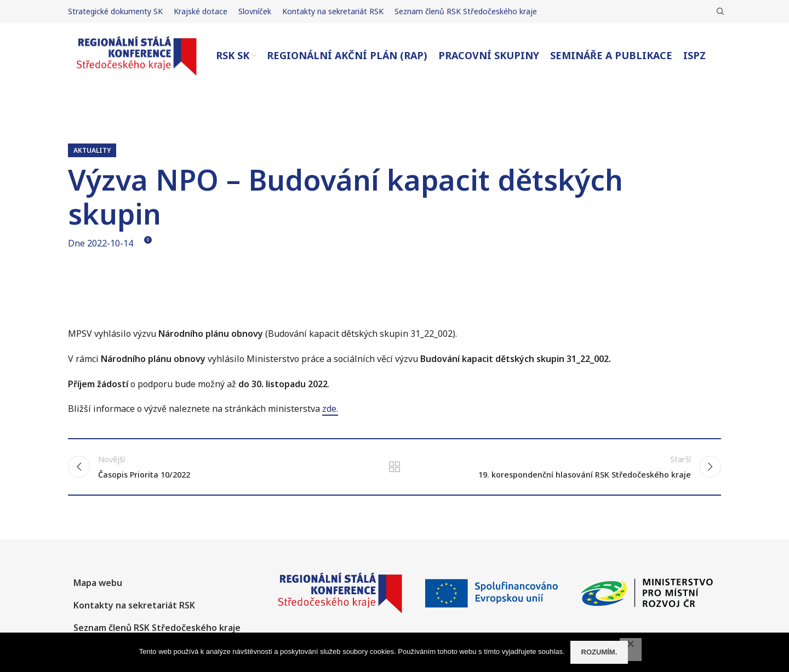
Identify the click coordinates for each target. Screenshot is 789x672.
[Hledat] (719, 12)
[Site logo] (136, 55)
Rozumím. (599, 652)
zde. (330, 409)
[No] (631, 650)
